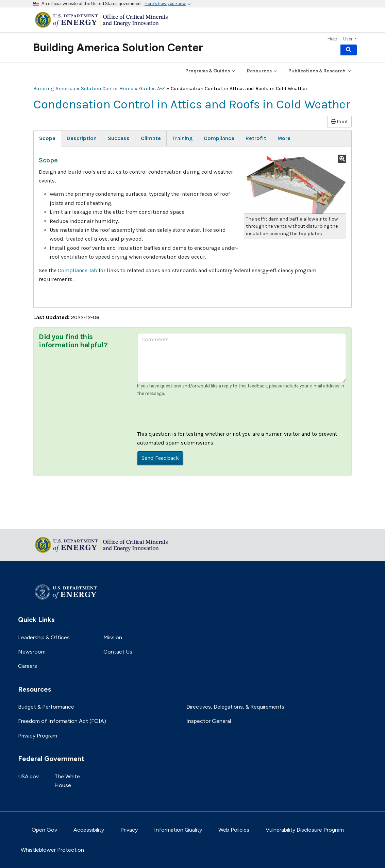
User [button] (348, 39)
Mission (113, 637)
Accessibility (89, 830)
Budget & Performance (46, 707)
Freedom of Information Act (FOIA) (62, 721)
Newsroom (32, 652)
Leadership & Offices (44, 637)
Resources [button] (259, 71)
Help (332, 39)
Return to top (50, 519)
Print (339, 121)
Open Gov (44, 830)
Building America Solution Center (118, 48)
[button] (295, 184)
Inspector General (209, 721)
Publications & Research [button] (317, 71)
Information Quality (178, 830)
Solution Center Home (107, 88)
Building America (54, 88)
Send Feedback (160, 458)
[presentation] (189, 416)
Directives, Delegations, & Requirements (235, 707)
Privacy (129, 830)
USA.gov (28, 776)
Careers (28, 666)
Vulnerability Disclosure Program (305, 830)
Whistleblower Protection (52, 850)
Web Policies (234, 830)
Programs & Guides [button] (208, 71)
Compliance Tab (78, 270)
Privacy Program (38, 736)
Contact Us (118, 652)
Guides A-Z (152, 88)
